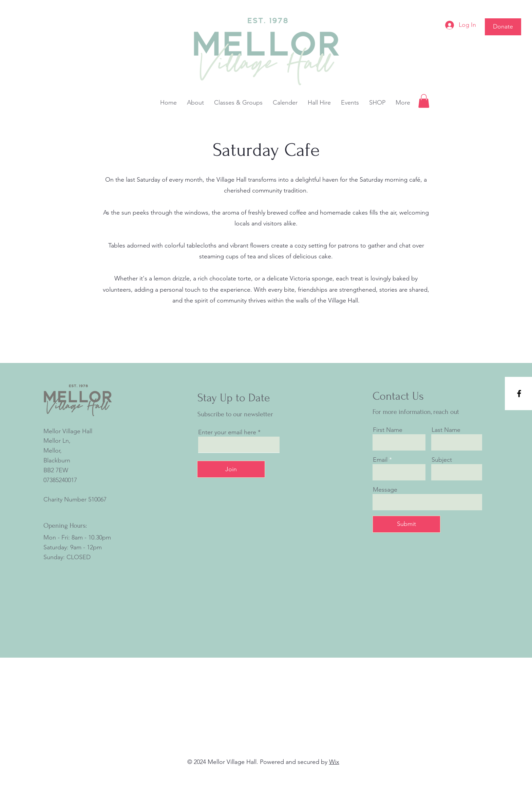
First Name (388, 430)
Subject (442, 460)
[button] (424, 101)
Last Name (446, 430)
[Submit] (406, 524)
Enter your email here (227, 432)
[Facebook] (519, 393)
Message (385, 490)
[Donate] (503, 27)
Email (380, 460)
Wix (334, 762)
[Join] (231, 469)
